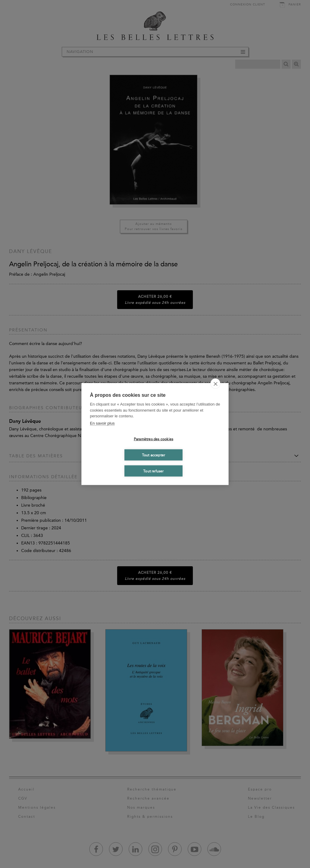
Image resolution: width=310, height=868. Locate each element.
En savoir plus (102, 423)
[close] (215, 384)
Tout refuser (153, 471)
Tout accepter (154, 455)
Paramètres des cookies (153, 439)
